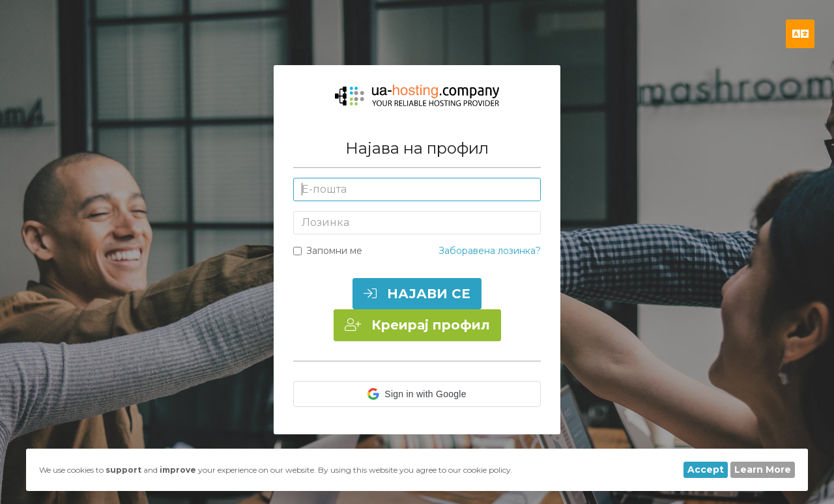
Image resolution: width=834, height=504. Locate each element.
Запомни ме (328, 251)
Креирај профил (417, 325)
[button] (417, 394)
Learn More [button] (763, 469)
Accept (706, 469)
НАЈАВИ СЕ (417, 294)
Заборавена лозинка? (490, 251)
